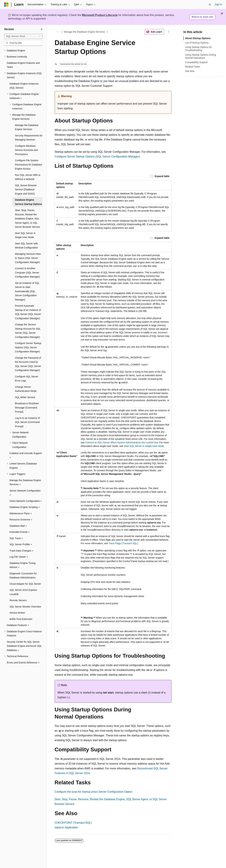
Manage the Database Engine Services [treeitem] (27, 127)
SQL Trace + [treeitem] (16, 538)
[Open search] (210, 5)
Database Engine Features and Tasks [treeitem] (23, 65)
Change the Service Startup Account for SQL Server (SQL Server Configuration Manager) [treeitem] (28, 331)
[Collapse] (42, 29)
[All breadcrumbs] (58, 32)
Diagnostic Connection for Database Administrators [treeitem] (23, 576)
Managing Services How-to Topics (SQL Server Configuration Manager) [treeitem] (28, 258)
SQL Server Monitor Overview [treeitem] (25, 607)
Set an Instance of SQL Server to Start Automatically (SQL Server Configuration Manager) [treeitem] (27, 291)
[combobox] (23, 36)
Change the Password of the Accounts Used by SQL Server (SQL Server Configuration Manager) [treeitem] (28, 364)
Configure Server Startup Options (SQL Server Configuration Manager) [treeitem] (28, 347)
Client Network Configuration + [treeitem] (26, 501)
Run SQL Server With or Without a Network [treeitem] (28, 177)
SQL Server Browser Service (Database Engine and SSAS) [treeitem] (26, 190)
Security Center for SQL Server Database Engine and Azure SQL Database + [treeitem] (24, 646)
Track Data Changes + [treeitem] (21, 551)
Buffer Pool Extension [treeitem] (21, 619)
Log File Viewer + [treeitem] (19, 557)
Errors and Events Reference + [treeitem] (23, 663)
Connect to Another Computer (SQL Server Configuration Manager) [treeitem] (27, 273)
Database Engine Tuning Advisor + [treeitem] (22, 565)
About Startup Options (198, 38)
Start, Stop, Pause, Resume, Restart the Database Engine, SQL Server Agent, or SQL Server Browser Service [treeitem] (27, 219)
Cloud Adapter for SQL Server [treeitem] (25, 584)
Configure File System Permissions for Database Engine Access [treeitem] (29, 165)
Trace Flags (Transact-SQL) (123, 543)
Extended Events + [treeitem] (20, 532)
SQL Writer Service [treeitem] (25, 397)
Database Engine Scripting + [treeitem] (25, 507)
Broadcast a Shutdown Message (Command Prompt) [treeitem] (27, 408)
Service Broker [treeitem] (17, 613)
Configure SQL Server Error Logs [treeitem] (27, 379)
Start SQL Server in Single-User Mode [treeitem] (25, 235)
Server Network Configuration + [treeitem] (25, 493)
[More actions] (168, 32)
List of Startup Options (197, 43)
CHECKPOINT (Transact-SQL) (73, 823)
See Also (190, 71)
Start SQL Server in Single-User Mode (144, 446)
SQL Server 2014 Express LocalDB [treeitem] (23, 592)
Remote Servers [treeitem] (18, 600)
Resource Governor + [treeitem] (21, 520)
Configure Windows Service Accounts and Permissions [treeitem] (26, 150)
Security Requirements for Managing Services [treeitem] (29, 138)
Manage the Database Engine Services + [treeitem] (25, 482)
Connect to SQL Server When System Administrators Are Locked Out (122, 443)
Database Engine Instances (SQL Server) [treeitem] (24, 86)
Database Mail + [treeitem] (18, 526)
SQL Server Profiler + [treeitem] (21, 544)
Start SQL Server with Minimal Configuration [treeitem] (26, 246)
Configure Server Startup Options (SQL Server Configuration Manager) (97, 157)
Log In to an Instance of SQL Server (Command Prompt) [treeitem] (27, 422)
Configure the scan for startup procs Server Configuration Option (93, 792)
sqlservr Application (66, 827)
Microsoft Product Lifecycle (100, 15)
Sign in (218, 4)
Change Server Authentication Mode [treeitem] (26, 389)
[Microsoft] (6, 5)
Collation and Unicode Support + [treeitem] (26, 455)
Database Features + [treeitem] (18, 625)
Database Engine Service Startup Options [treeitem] (28, 202)
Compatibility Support (196, 62)
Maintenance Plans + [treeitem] (21, 513)
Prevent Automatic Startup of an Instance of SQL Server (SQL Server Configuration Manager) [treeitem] (28, 312)
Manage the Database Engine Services (84, 32)
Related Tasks (193, 67)
